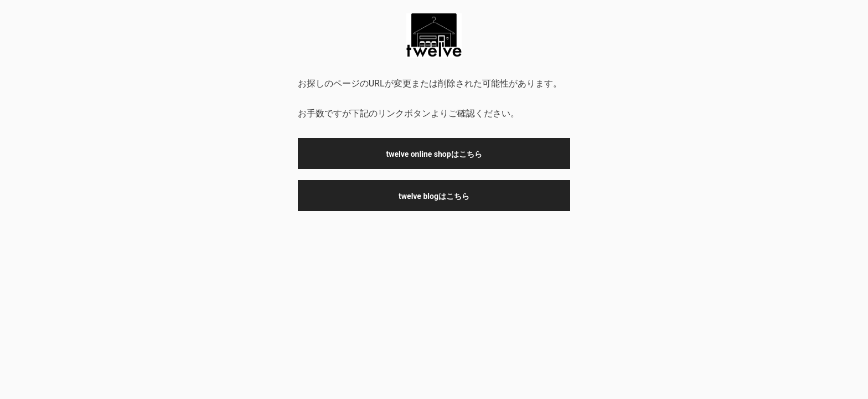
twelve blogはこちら (434, 196)
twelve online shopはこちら (434, 154)
